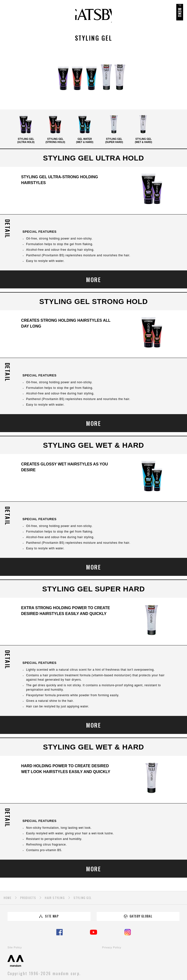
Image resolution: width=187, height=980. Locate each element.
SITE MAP (52, 916)
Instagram (128, 932)
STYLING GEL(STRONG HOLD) (55, 128)
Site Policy (15, 947)
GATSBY (93, 15)
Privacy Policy (112, 947)
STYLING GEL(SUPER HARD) (114, 128)
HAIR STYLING (55, 898)
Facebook (59, 932)
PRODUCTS (28, 898)
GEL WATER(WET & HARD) (85, 128)
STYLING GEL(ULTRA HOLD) (26, 128)
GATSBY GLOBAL (141, 916)
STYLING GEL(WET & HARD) (143, 128)
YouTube (93, 932)
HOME (8, 898)
